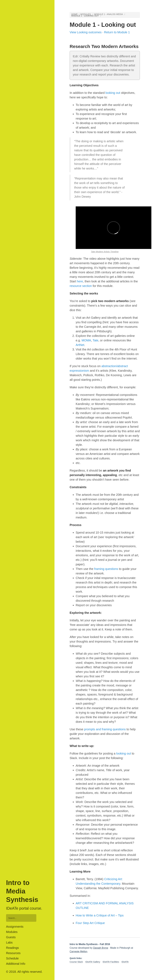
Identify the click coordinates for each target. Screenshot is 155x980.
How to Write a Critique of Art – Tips (100, 915)
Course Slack (76, 962)
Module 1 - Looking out (85, 16)
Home (74, 14)
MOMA (86, 340)
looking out (113, 93)
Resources (13, 953)
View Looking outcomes (86, 32)
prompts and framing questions (105, 729)
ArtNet (80, 345)
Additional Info (16, 964)
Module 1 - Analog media (108, 14)
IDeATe (125, 962)
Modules (12, 932)
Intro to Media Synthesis (22, 891)
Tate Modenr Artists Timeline (105, 252)
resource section (81, 286)
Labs (9, 942)
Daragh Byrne (101, 948)
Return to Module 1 (117, 32)
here (80, 281)
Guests (11, 937)
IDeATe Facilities (111, 962)
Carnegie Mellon (78, 951)
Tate (96, 340)
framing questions (106, 569)
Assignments (15, 927)
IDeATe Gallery (93, 962)
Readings (12, 948)
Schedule (12, 958)
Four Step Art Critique (90, 923)
